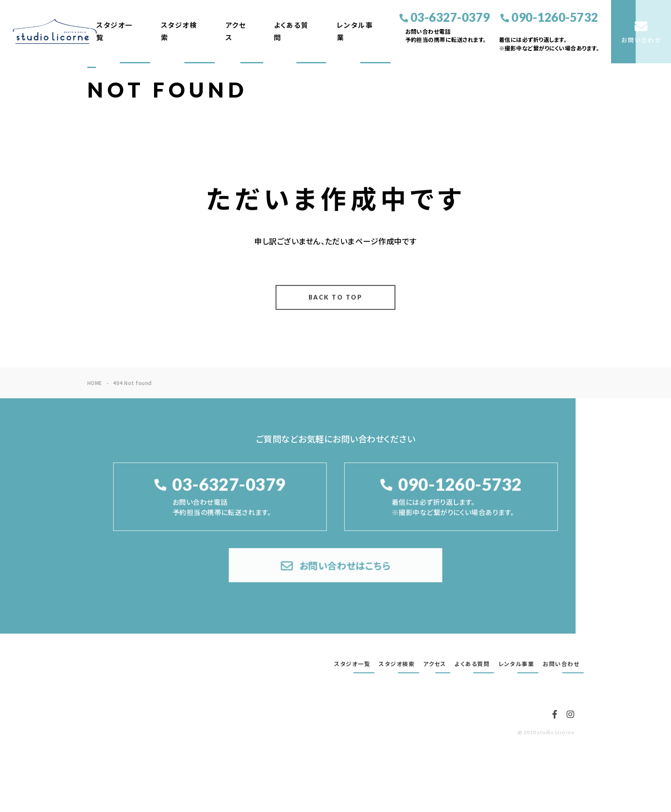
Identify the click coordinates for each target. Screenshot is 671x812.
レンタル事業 (355, 31)
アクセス (236, 31)
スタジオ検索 (179, 31)
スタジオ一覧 (114, 31)
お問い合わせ (561, 664)
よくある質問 (291, 31)
